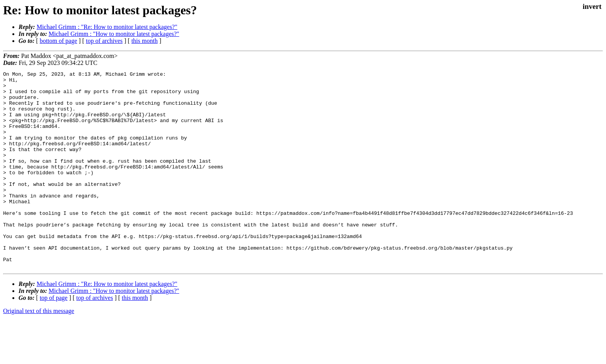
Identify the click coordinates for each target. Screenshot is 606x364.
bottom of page (59, 41)
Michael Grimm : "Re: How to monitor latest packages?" (107, 27)
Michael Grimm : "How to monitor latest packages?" (114, 34)
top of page (54, 337)
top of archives (104, 41)
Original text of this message (39, 350)
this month (145, 41)
